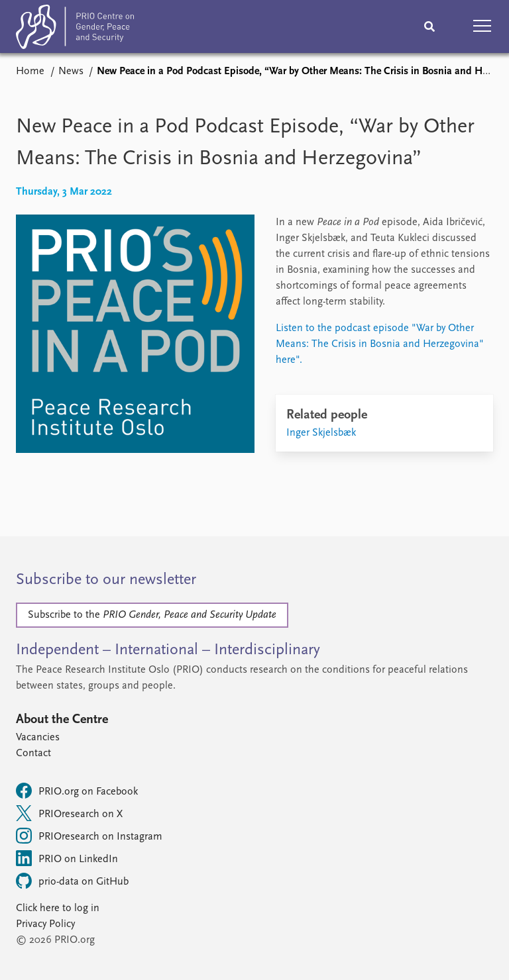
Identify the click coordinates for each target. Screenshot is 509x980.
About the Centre (62, 720)
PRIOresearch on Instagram (89, 836)
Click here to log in (58, 908)
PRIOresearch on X (69, 813)
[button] (482, 26)
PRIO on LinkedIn (67, 858)
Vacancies (38, 738)
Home (30, 72)
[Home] (75, 29)
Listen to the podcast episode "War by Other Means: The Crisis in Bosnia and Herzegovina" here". (380, 344)
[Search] (429, 26)
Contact (33, 754)
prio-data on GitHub (72, 881)
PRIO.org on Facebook (77, 791)
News (71, 72)
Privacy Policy (45, 924)
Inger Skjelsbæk (321, 433)
